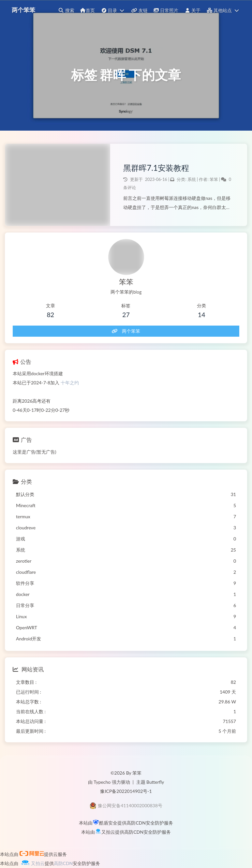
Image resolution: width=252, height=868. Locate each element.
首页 (87, 10)
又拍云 (108, 832)
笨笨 (214, 179)
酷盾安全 (108, 823)
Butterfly (155, 782)
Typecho (102, 782)
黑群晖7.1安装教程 (156, 168)
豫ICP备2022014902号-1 (126, 791)
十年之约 (70, 383)
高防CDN (136, 823)
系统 (192, 179)
